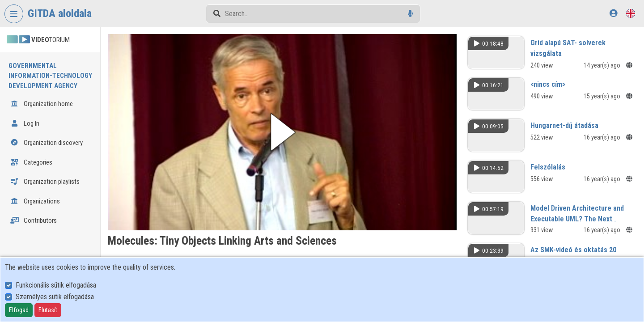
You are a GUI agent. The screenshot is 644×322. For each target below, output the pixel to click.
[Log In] (613, 13)
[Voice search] (410, 14)
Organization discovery (47, 143)
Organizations (35, 201)
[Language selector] (631, 13)
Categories (31, 162)
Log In (25, 123)
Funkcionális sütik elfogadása (56, 285)
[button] (285, 131)
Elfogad (19, 310)
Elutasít (48, 310)
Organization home (42, 104)
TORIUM (38, 40)
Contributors (34, 220)
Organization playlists (45, 182)
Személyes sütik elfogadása (55, 297)
